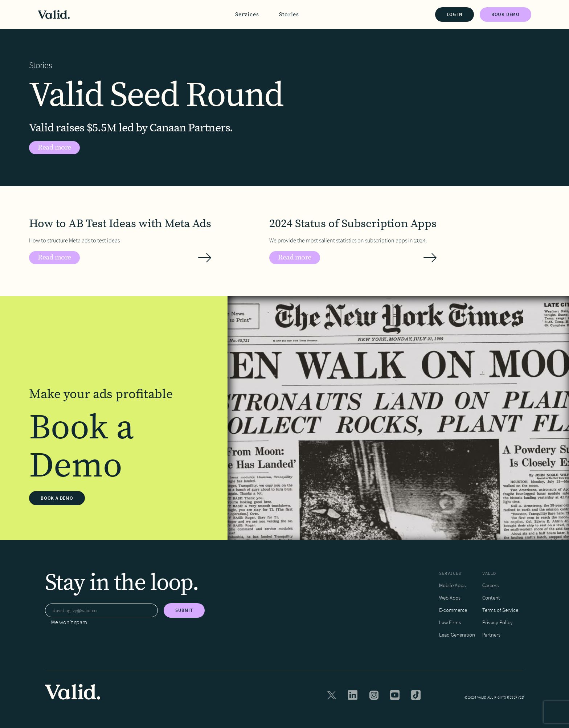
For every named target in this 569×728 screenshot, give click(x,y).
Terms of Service (500, 610)
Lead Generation (457, 635)
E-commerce (453, 610)
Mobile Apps (452, 585)
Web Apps (450, 598)
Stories (289, 15)
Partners (491, 635)
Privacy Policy (498, 622)
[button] (247, 15)
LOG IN (455, 14)
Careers (490, 585)
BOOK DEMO (505, 14)
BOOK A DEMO (57, 498)
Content (491, 598)
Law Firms (450, 622)
